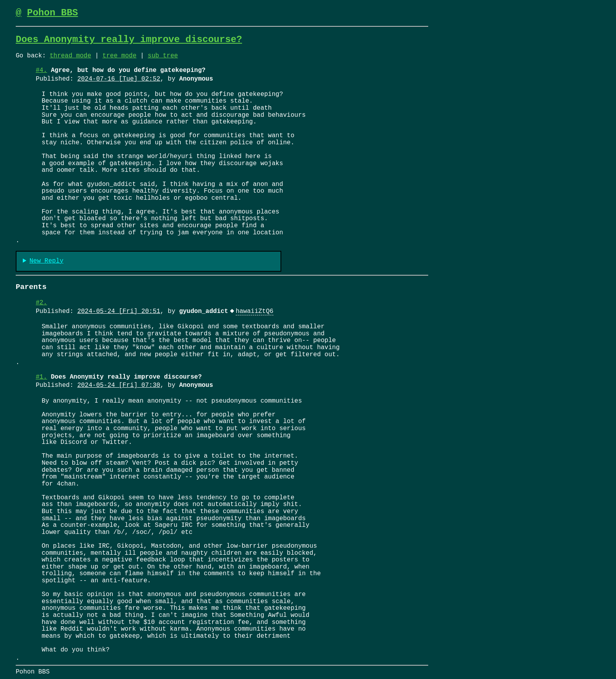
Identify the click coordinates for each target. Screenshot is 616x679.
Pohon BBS (53, 13)
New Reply (46, 261)
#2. (41, 303)
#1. (41, 377)
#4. (41, 70)
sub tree (163, 56)
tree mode (119, 56)
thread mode (70, 56)
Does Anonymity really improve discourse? (129, 40)
